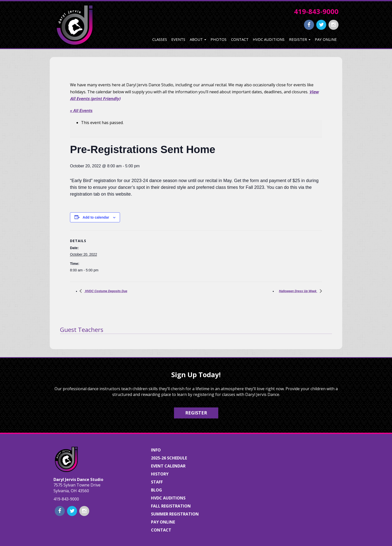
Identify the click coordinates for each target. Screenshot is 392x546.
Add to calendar (96, 217)
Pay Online (326, 39)
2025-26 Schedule (169, 458)
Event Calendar (168, 466)
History (160, 474)
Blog (156, 490)
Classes (160, 39)
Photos (218, 39)
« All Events (81, 111)
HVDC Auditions (269, 39)
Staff (157, 482)
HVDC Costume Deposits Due (106, 291)
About (198, 39)
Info (156, 450)
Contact (240, 39)
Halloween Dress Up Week (298, 291)
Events (178, 39)
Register (300, 39)
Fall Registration (171, 506)
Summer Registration (175, 514)
